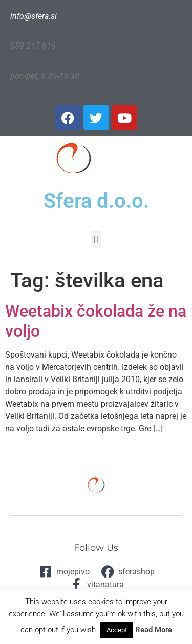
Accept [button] (117, 630)
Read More (154, 630)
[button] (96, 240)
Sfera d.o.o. (96, 201)
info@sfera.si (34, 16)
